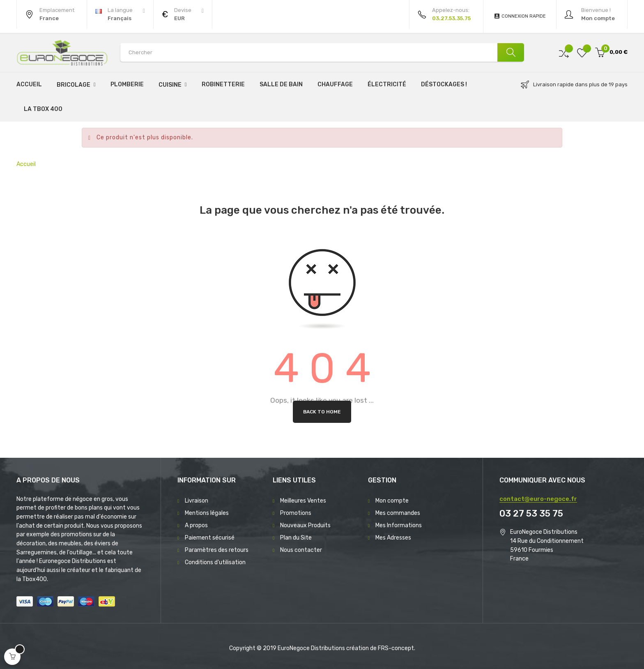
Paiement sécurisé (210, 538)
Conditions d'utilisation (215, 562)
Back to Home (322, 412)
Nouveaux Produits (305, 525)
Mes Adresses (393, 538)
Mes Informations (399, 525)
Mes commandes (398, 513)
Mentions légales (207, 513)
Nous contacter (301, 550)
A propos (196, 525)
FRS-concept (396, 648)
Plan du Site (296, 538)
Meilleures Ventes (303, 501)
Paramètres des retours (217, 550)
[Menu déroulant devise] (120, 14)
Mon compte (392, 501)
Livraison (197, 501)
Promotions (296, 513)
